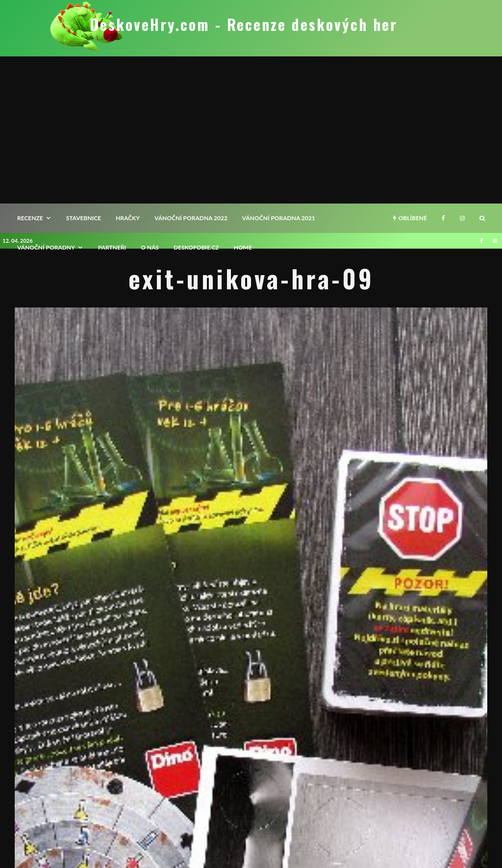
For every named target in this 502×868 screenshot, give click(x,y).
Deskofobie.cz (196, 247)
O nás (150, 247)
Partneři (112, 247)
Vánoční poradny (46, 247)
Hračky (128, 218)
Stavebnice (84, 218)
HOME (243, 247)
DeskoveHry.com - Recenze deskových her (244, 25)
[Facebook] (443, 218)
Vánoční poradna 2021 (279, 218)
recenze (30, 218)
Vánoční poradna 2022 (191, 218)
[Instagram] (462, 218)
